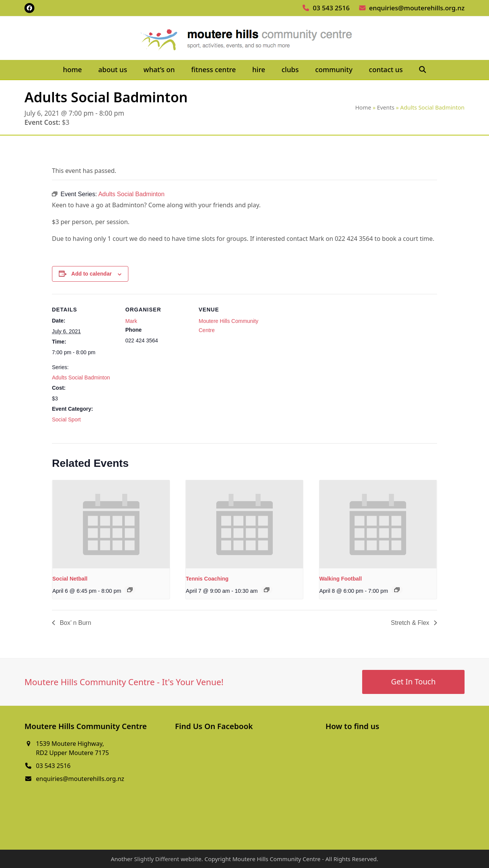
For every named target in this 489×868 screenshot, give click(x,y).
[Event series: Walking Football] (397, 590)
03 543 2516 (331, 8)
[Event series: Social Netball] (130, 590)
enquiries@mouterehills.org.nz (417, 8)
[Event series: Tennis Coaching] (267, 590)
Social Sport (66, 419)
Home (363, 107)
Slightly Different (157, 859)
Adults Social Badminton (81, 378)
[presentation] (111, 524)
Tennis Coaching (207, 579)
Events (386, 107)
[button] (423, 70)
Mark (131, 321)
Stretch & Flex (411, 623)
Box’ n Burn (75, 623)
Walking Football (341, 579)
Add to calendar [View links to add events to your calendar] (92, 274)
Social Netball (70, 579)
